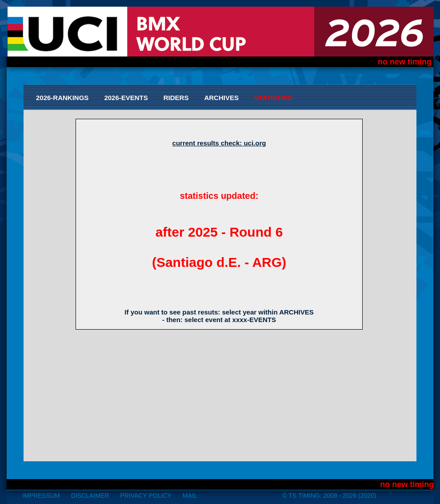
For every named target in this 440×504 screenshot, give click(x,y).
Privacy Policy (146, 496)
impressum (41, 496)
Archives (221, 98)
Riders (176, 98)
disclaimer (90, 496)
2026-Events (126, 98)
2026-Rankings (62, 98)
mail (190, 496)
